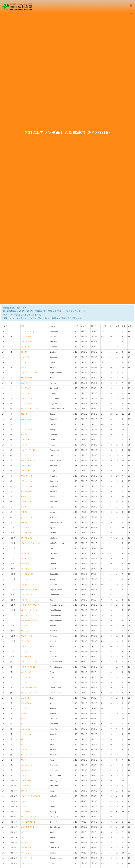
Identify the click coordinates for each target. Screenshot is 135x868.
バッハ (24, 368)
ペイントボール (27, 492)
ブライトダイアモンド (29, 373)
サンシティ (25, 853)
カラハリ (24, 832)
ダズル (24, 724)
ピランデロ (25, 631)
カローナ (24, 559)
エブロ (24, 548)
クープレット (26, 564)
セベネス (24, 719)
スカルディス (26, 703)
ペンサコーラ (26, 502)
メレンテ (24, 383)
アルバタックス (27, 533)
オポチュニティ (27, 398)
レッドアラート (27, 517)
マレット (24, 652)
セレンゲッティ (27, 430)
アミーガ (24, 791)
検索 (131, 14)
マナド (24, 646)
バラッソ (24, 750)
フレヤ (24, 760)
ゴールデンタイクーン (29, 688)
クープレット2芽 (27, 574)
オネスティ (25, 812)
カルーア (24, 837)
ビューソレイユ (27, 755)
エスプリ (24, 801)
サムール (24, 579)
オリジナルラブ (27, 404)
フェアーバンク (27, 636)
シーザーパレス (27, 858)
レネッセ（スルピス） (29, 522)
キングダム (25, 357)
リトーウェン (26, 393)
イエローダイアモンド (29, 662)
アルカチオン (26, 347)
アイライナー (26, 336)
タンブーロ (25, 435)
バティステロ (26, 466)
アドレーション (27, 342)
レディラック (26, 657)
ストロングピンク (28, 595)
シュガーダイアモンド (29, 590)
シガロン (24, 424)
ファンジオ (25, 471)
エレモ (24, 806)
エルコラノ (25, 352)
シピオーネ (25, 698)
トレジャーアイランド (29, 450)
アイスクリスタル (28, 331)
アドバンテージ (27, 781)
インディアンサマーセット (31, 543)
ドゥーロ (24, 600)
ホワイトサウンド (28, 378)
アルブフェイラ (27, 538)
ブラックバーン (27, 481)
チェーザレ (25, 863)
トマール (24, 445)
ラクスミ (24, 512)
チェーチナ (25, 440)
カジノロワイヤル (28, 827)
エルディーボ (26, 672)
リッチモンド (26, 388)
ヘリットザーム (27, 765)
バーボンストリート (28, 460)
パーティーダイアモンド (30, 610)
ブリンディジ (26, 641)
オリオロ (24, 682)
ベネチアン (25, 497)
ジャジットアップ (28, 584)
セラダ (24, 708)
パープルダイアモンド (29, 621)
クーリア (24, 362)
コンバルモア (26, 848)
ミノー (24, 775)
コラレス (24, 414)
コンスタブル (26, 419)
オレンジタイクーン (28, 817)
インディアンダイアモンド (31, 796)
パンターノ (25, 626)
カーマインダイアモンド (30, 409)
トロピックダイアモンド (30, 605)
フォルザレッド (27, 476)
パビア (24, 739)
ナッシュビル (26, 729)
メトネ (24, 507)
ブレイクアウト (27, 486)
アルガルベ (25, 528)
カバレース (25, 553)
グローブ (24, 843)
